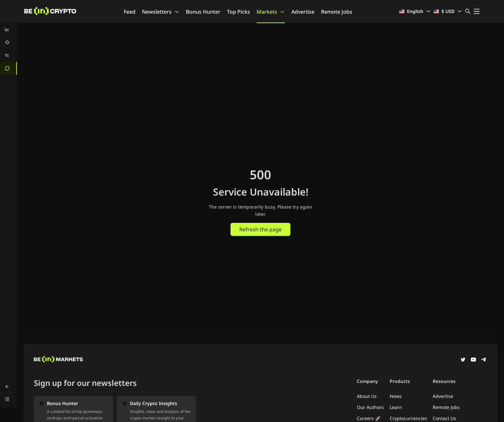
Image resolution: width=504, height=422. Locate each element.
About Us (367, 396)
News (396, 396)
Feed (130, 12)
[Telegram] (484, 360)
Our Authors (370, 407)
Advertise (303, 12)
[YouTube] (473, 360)
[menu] (8, 49)
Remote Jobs (337, 12)
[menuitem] (8, 29)
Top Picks (238, 12)
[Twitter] (463, 360)
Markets (271, 12)
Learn (396, 407)
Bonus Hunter (203, 12)
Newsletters (161, 12)
